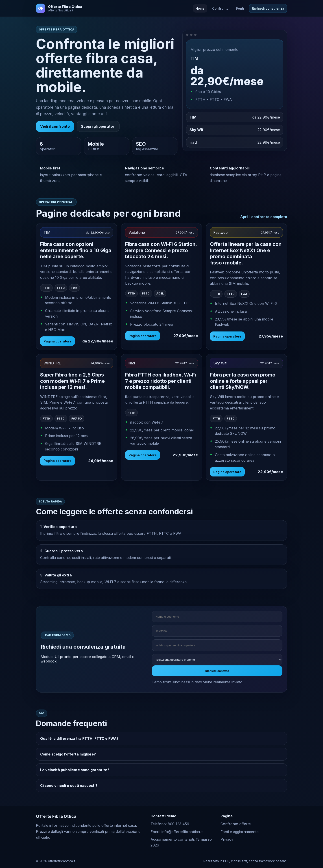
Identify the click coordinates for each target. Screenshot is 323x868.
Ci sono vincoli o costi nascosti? (69, 786)
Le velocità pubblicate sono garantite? (75, 770)
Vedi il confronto (55, 126)
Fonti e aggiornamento (240, 832)
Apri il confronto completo (264, 217)
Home (200, 8)
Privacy (227, 839)
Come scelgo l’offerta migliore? (68, 754)
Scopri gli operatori (98, 126)
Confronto (220, 8)
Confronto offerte (236, 824)
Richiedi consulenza (268, 8)
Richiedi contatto (217, 671)
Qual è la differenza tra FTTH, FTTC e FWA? (79, 738)
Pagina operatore (58, 341)
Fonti (240, 8)
